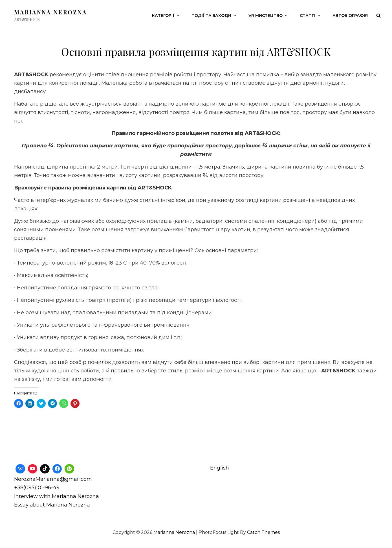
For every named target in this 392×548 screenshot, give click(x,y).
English (220, 468)
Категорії (166, 16)
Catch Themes (263, 532)
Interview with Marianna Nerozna (57, 496)
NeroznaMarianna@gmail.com (53, 479)
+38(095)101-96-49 (37, 488)
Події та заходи (214, 16)
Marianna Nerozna (50, 12)
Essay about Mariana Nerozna (52, 505)
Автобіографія (350, 16)
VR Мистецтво (268, 16)
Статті (310, 16)
